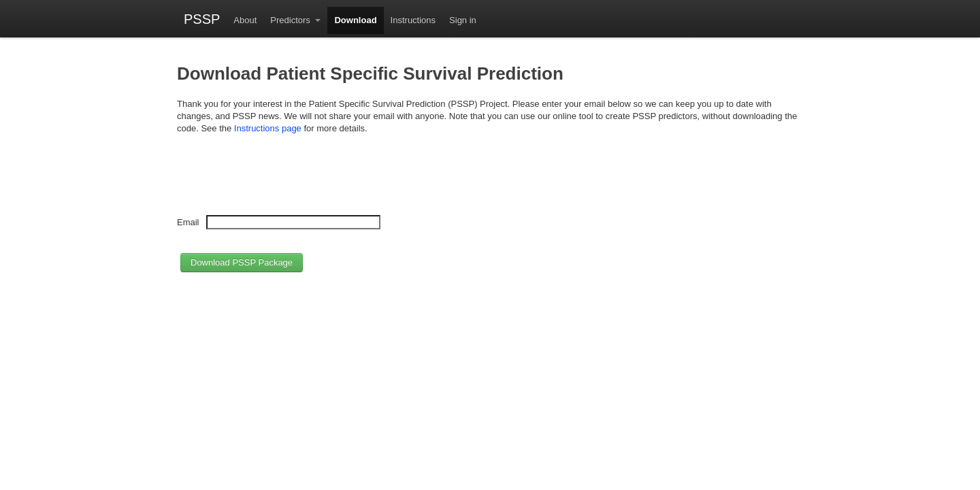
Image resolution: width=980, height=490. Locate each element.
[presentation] (280, 180)
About (245, 20)
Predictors (291, 20)
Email (188, 222)
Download (355, 20)
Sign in (463, 20)
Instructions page (268, 128)
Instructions (413, 20)
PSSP (202, 19)
